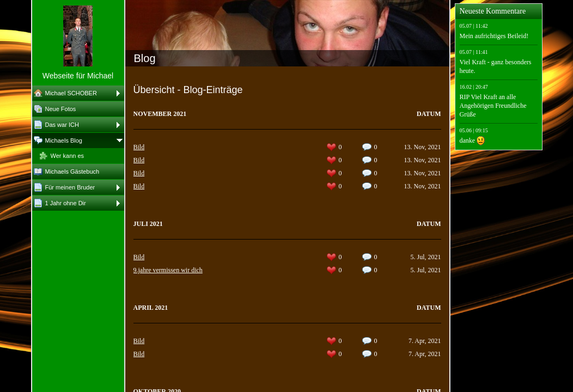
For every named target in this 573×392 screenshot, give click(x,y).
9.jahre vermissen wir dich (168, 270)
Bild (139, 147)
